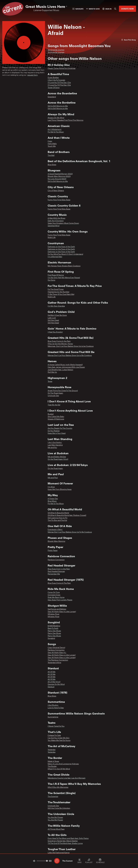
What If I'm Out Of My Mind (59, 769)
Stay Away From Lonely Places (60, 600)
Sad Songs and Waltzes (57, 609)
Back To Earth (53, 628)
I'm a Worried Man (55, 257)
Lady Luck (52, 318)
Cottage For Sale (54, 736)
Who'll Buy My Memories (58, 787)
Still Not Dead (53, 320)
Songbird (51, 638)
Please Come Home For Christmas (62, 69)
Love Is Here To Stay (56, 708)
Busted (51, 414)
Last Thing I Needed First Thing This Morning (65, 120)
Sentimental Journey (56, 50)
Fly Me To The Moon (56, 132)
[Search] (115, 9)
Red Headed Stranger (56, 572)
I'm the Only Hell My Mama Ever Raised (64, 278)
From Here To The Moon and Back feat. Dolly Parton (68, 839)
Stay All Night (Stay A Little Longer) (62, 612)
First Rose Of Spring (56, 275)
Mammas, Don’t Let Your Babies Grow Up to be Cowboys (71, 346)
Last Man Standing (55, 445)
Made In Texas (53, 761)
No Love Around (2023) (57, 179)
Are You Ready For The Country (60, 428)
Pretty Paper (53, 551)
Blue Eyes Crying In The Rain (59, 583)
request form (32, 75)
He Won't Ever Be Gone (57, 315)
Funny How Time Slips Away (59, 200)
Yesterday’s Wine (54, 663)
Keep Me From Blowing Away (60, 490)
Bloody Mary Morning (56, 541)
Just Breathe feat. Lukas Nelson (60, 370)
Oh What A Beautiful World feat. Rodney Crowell (67, 515)
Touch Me (52, 146)
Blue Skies (52, 165)
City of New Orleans (56, 191)
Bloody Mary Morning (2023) (59, 176)
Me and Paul (53, 478)
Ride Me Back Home (56, 598)
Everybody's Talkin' (55, 530)
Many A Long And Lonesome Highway (63, 764)
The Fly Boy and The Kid (57, 520)
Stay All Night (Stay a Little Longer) (62, 655)
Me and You (52, 448)
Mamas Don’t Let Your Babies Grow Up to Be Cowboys (70, 356)
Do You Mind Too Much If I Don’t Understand (65, 254)
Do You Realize (54, 431)
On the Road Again (55, 469)
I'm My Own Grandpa (56, 306)
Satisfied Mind (54, 226)
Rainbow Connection (56, 560)
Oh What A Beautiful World (58, 513)
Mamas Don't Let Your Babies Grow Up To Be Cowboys (70, 532)
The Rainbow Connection (58, 660)
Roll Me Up (52, 372)
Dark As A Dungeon (56, 221)
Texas (50, 382)
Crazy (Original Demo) (56, 648)
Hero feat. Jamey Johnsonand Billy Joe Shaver (66, 367)
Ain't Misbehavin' (55, 130)
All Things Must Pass (56, 829)
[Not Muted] (34, 861)
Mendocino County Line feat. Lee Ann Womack (67, 778)
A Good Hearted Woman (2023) (60, 174)
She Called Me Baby (56, 417)
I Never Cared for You (56, 726)
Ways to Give (93, 9)
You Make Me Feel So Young (59, 741)
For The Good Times (56, 289)
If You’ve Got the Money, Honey (60, 344)
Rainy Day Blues (54, 631)
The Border (52, 766)
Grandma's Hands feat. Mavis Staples (63, 841)
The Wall (51, 156)
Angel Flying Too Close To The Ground (63, 391)
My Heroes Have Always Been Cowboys (64, 266)
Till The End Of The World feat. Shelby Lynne (65, 844)
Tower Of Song (54, 88)
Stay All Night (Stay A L (57, 653)
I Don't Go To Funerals (56, 80)
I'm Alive (51, 487)
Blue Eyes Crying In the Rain (59, 341)
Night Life (52, 238)
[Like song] (128, 40)
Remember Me (54, 574)
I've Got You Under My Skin (59, 738)
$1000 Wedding (54, 626)
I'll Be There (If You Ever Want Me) (61, 294)
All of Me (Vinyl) (54, 682)
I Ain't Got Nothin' (55, 443)
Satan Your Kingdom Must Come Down (63, 223)
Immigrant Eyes (54, 595)
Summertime (53, 717)
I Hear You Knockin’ (55, 332)
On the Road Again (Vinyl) (58, 459)
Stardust (51, 687)
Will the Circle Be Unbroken (59, 808)
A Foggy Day (53, 499)
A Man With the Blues (56, 218)
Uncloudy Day (53, 396)
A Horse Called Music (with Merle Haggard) (65, 365)
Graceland (52, 97)
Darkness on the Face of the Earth (61, 247)
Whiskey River (54, 614)
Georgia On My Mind (56, 684)
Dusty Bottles (53, 78)
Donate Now (127, 9)
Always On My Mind (56, 118)
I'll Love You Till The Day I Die (59, 83)
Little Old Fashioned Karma (59, 853)
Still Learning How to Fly (58, 518)
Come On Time (54, 593)
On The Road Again (55, 393)
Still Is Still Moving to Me (58, 106)
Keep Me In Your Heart (57, 433)
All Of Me (52, 672)
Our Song (51, 280)
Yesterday (52, 750)
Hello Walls (52, 144)
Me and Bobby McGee (57, 457)
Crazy (50, 141)
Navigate (78, 9)
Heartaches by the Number (59, 292)
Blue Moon (52, 501)
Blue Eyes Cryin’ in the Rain (59, 569)
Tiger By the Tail (54, 405)
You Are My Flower (55, 818)
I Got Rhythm (53, 705)
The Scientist (53, 797)
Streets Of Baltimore (56, 419)
